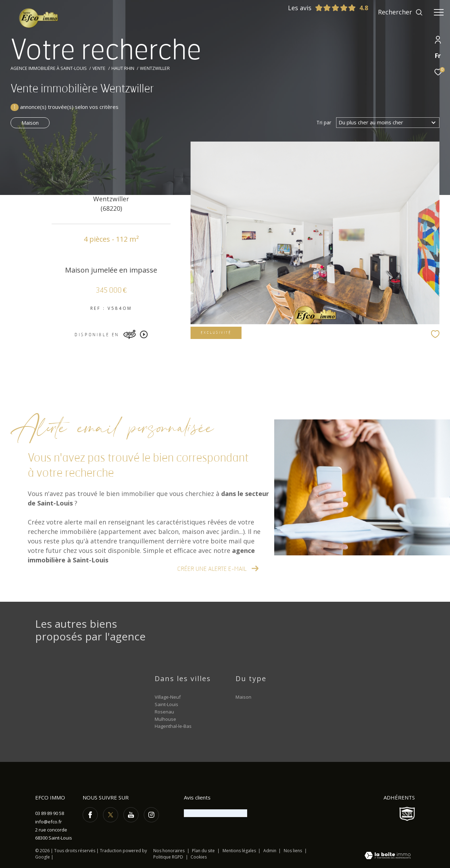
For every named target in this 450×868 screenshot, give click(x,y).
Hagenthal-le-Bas (173, 726)
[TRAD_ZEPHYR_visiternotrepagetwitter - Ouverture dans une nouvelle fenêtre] (111, 815)
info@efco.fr (49, 822)
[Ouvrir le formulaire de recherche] (400, 12)
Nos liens (293, 851)
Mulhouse (165, 719)
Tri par (324, 123)
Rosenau (164, 712)
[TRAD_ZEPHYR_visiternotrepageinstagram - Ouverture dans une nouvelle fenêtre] (151, 815)
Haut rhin (123, 68)
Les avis (322, 8)
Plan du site (204, 851)
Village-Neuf (168, 697)
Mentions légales (240, 851)
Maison (30, 123)
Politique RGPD (168, 857)
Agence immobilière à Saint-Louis (49, 68)
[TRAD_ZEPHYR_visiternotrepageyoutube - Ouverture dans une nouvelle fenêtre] (131, 815)
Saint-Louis (166, 704)
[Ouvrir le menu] (439, 12)
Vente (99, 68)
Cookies (199, 857)
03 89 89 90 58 (50, 813)
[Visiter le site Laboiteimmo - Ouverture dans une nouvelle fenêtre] (388, 856)
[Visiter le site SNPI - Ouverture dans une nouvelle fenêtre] (407, 814)
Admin (270, 851)
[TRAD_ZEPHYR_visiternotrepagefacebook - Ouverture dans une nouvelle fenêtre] (90, 815)
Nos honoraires (169, 851)
